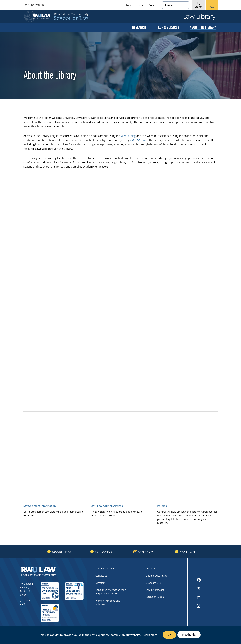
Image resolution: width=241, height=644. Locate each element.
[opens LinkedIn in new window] (199, 597)
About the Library (203, 27)
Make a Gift (187, 552)
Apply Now (146, 552)
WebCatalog (128, 136)
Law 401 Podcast (155, 590)
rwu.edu (150, 569)
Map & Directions (105, 569)
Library (141, 5)
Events (152, 5)
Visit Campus (104, 552)
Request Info (62, 552)
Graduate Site (153, 583)
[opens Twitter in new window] (199, 589)
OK (169, 635)
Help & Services (168, 27)
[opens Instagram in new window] (199, 606)
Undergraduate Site (157, 576)
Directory (100, 583)
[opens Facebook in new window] (199, 580)
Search (198, 7)
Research (139, 27)
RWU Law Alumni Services (107, 506)
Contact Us (101, 576)
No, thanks (189, 635)
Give (212, 7)
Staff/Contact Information (40, 506)
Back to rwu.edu (33, 5)
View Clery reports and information (108, 603)
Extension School (155, 597)
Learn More (150, 635)
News (129, 5)
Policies (162, 506)
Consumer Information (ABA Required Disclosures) (111, 592)
